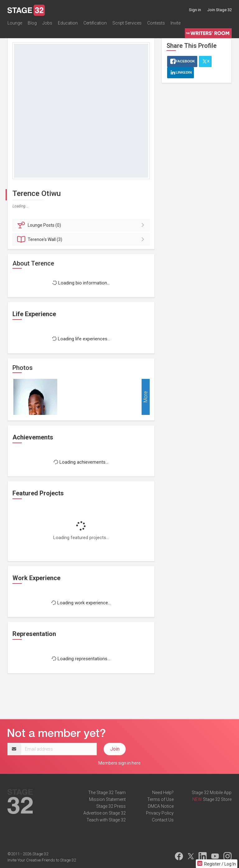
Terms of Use (160, 799)
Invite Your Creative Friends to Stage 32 (42, 860)
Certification (95, 23)
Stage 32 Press (111, 806)
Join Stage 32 (220, 10)
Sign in (195, 10)
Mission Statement (107, 799)
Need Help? (163, 793)
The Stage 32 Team (107, 793)
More (145, 397)
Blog (32, 23)
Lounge (15, 23)
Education (68, 23)
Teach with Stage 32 (106, 820)
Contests (156, 23)
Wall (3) (82, 239)
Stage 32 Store (217, 799)
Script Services (127, 23)
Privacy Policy (160, 813)
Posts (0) (82, 225)
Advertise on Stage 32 (105, 813)
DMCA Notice (161, 806)
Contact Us (163, 820)
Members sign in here (119, 763)
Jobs (47, 23)
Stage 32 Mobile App (212, 793)
